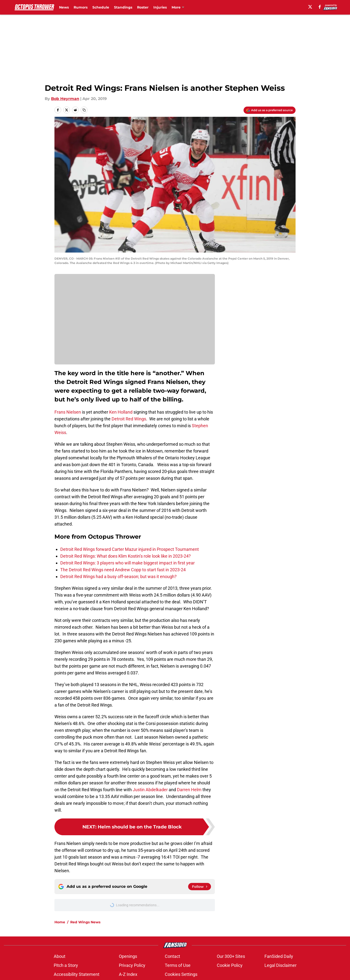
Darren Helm (189, 790)
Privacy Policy (132, 965)
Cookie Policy (230, 965)
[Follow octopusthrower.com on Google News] (200, 887)
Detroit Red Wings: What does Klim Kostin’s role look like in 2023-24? (126, 556)
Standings (123, 7)
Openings (128, 956)
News (64, 7)
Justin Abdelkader (150, 790)
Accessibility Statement (77, 974)
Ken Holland (121, 412)
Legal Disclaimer (280, 965)
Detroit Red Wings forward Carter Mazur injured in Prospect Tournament (130, 549)
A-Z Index (128, 974)
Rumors (81, 7)
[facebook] (320, 7)
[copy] (84, 110)
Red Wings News (85, 922)
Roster (143, 7)
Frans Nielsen (68, 412)
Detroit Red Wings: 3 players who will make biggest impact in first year (127, 563)
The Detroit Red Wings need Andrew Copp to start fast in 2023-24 (123, 570)
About (60, 956)
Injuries (160, 7)
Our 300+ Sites (231, 956)
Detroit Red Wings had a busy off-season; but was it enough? (118, 576)
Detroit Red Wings (128, 419)
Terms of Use (178, 965)
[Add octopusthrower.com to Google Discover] (270, 110)
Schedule (101, 7)
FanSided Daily (279, 956)
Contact (172, 956)
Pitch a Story (66, 965)
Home (60, 922)
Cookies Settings (181, 974)
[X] (310, 7)
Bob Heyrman (65, 99)
